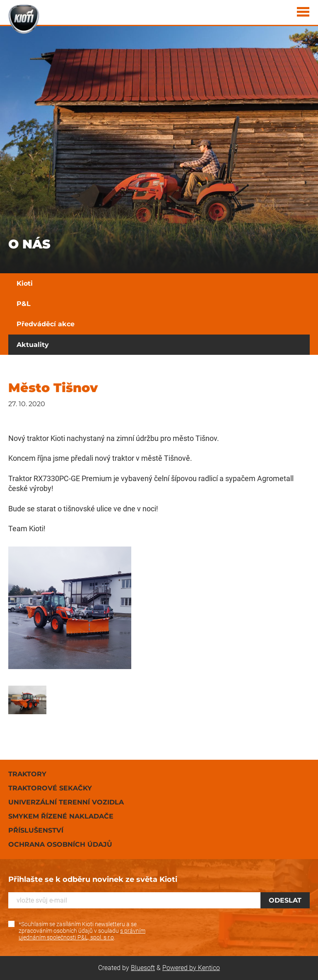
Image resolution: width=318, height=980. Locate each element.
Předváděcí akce (46, 324)
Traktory (27, 774)
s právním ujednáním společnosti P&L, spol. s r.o (82, 934)
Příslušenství (36, 830)
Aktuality (33, 345)
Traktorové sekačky (50, 788)
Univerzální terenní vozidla (66, 802)
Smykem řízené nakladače (61, 816)
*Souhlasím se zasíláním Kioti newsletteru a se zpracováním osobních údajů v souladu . (82, 931)
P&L (24, 304)
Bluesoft (143, 968)
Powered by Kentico (191, 968)
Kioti (25, 283)
